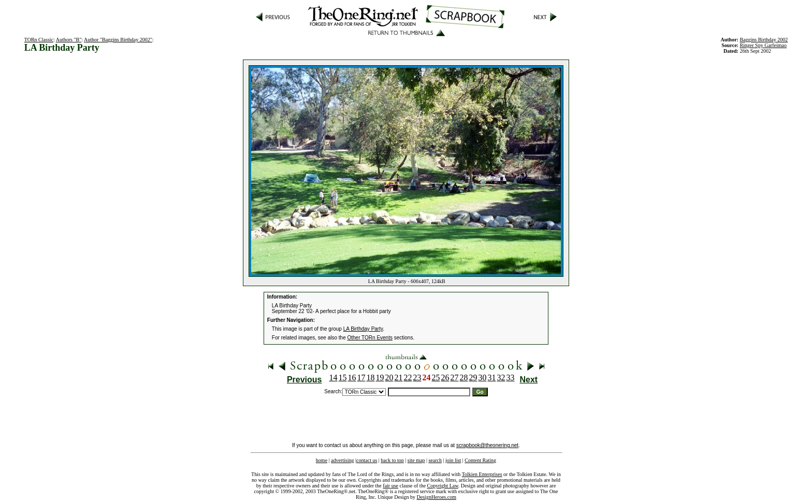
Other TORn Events (370, 338)
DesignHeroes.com (437, 497)
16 (352, 377)
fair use (390, 486)
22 (408, 377)
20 (389, 377)
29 (473, 377)
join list (453, 460)
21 (399, 377)
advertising (342, 460)
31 (492, 377)
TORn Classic (39, 40)
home (322, 460)
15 (343, 377)
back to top (392, 460)
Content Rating (480, 460)
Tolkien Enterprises (482, 474)
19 (380, 377)
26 (445, 377)
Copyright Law (443, 486)
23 (417, 377)
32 (501, 377)
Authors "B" (69, 40)
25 (436, 377)
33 (511, 377)
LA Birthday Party (363, 329)
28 (464, 377)
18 (371, 377)
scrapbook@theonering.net (487, 445)
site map (416, 460)
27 (455, 377)
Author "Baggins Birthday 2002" (118, 40)
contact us (367, 460)
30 (483, 377)
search (435, 460)
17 (361, 377)
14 (334, 377)
